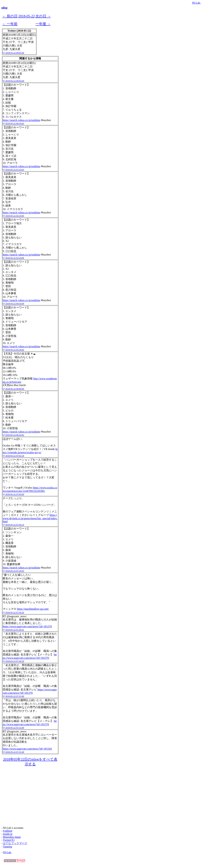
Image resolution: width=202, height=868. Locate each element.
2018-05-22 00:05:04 (15, 53)
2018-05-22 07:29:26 (15, 612)
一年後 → (43, 24)
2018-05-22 (27, 16)
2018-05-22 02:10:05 (15, 216)
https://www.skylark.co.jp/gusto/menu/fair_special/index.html (30, 518)
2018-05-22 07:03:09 (15, 494)
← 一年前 (10, 24)
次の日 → (43, 16)
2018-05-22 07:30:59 (15, 661)
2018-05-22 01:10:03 (15, 170)
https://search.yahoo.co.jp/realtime (21, 120)
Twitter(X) (9, 840)
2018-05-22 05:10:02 (15, 350)
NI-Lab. (196, 3)
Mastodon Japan (12, 837)
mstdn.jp (8, 834)
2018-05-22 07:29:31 (15, 630)
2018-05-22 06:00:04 (15, 389)
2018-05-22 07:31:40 (15, 752)
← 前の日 (10, 16)
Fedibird (7, 831)
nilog (4, 8)
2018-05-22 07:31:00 (15, 696)
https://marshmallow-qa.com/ (33, 609)
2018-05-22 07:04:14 (15, 525)
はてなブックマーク (15, 843)
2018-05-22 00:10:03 (15, 123)
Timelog (7, 847)
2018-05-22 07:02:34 (15, 456)
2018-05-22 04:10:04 (15, 303)
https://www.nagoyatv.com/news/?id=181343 (27, 749)
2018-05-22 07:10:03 (15, 571)
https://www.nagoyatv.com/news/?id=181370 (27, 626)
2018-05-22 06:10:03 (15, 435)
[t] (4, 53)
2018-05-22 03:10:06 (15, 258)
